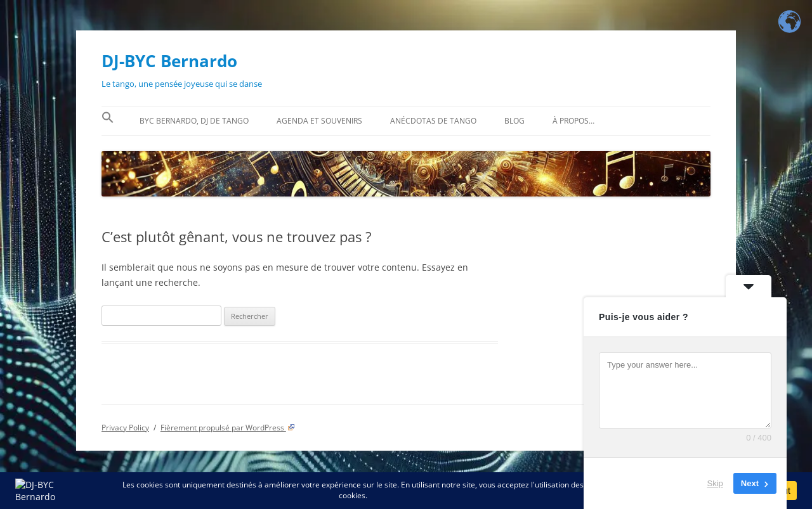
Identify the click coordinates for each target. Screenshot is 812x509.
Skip (715, 483)
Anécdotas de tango (433, 121)
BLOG (514, 121)
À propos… (573, 121)
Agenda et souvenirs (319, 121)
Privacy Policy (125, 428)
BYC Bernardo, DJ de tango (194, 121)
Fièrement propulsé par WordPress (228, 428)
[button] (108, 121)
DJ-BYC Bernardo (169, 61)
